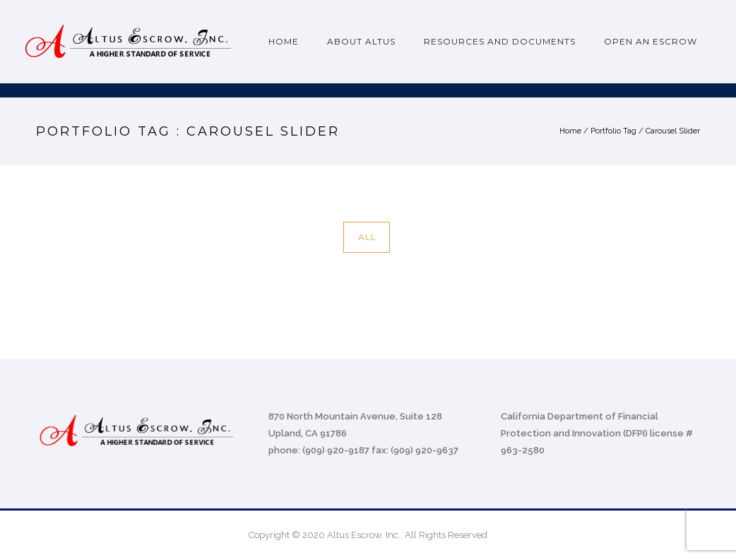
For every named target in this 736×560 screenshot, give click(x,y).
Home (284, 41)
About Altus (361, 41)
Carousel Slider (673, 131)
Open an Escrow (651, 41)
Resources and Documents (500, 41)
